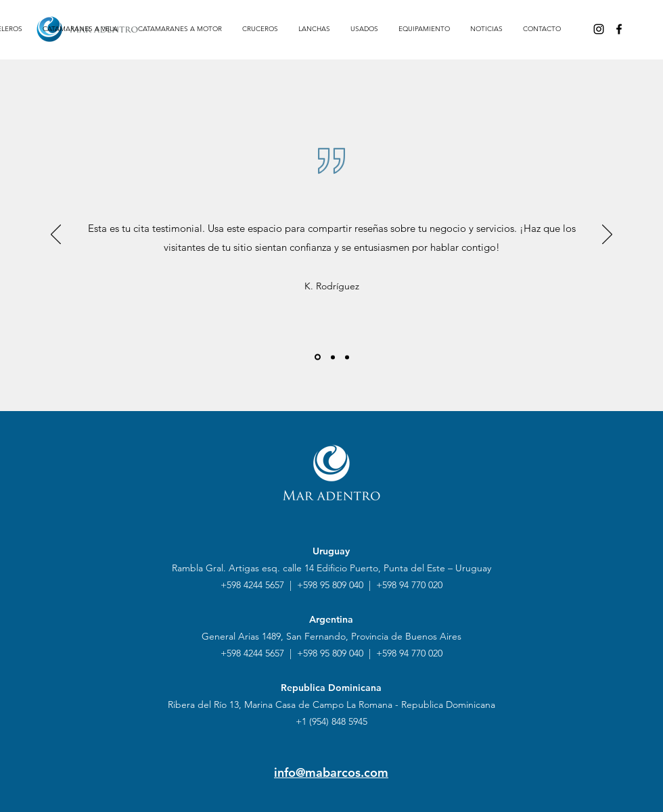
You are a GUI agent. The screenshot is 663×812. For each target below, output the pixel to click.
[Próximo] (607, 235)
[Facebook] (619, 29)
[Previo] (56, 235)
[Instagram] (599, 29)
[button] (80, 29)
